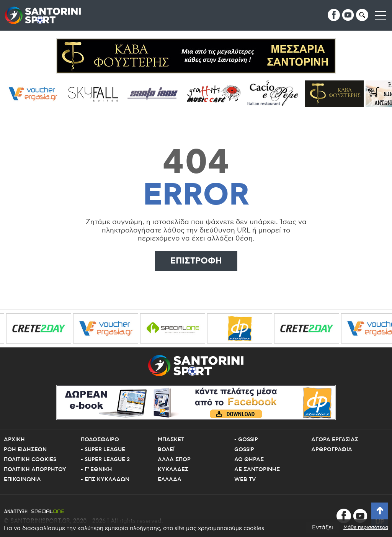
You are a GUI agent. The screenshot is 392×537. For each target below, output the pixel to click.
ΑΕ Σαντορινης (257, 470)
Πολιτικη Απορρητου (35, 470)
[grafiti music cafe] (216, 94)
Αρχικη (14, 440)
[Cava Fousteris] (337, 94)
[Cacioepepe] (277, 94)
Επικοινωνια (22, 480)
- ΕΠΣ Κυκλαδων (105, 480)
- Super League (103, 450)
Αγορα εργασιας (335, 440)
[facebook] (334, 15)
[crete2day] (42, 328)
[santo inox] (156, 94)
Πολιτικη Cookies (30, 460)
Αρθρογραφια (332, 450)
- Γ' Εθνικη (96, 470)
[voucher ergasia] (35, 94)
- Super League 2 (105, 460)
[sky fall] (96, 94)
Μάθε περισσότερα (366, 528)
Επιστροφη (196, 261)
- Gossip (246, 440)
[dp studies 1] (243, 328)
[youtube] (348, 15)
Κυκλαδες (173, 470)
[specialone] (176, 328)
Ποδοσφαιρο (100, 440)
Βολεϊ (166, 450)
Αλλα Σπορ (174, 460)
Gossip (244, 450)
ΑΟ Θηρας (249, 460)
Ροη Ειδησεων (25, 450)
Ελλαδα (170, 480)
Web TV (245, 480)
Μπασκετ (171, 440)
